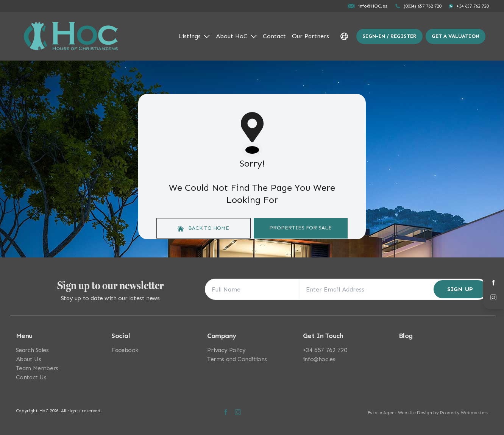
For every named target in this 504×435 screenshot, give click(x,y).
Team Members (37, 368)
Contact (274, 36)
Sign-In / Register (389, 36)
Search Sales (32, 350)
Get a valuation (456, 36)
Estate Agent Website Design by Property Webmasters (428, 413)
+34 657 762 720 (325, 350)
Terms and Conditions (237, 359)
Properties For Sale (300, 228)
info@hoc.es (319, 359)
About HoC (236, 36)
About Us (29, 359)
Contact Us (31, 377)
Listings (194, 36)
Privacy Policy (226, 350)
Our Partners (311, 36)
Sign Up (460, 289)
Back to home (203, 228)
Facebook (125, 350)
